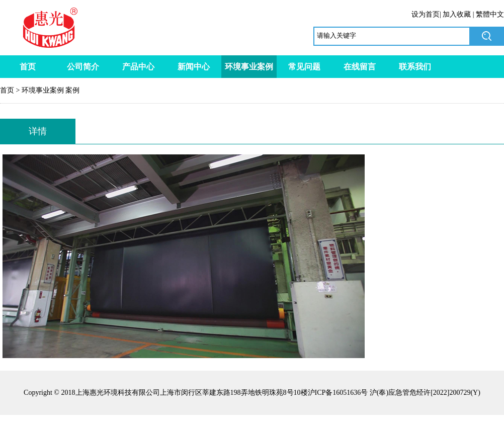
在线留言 (360, 67)
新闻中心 (194, 67)
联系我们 (415, 67)
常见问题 (304, 67)
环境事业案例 (249, 67)
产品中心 (138, 67)
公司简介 (83, 67)
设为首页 (426, 14)
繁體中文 (490, 14)
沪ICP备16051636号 (338, 393)
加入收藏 (457, 14)
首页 (28, 67)
